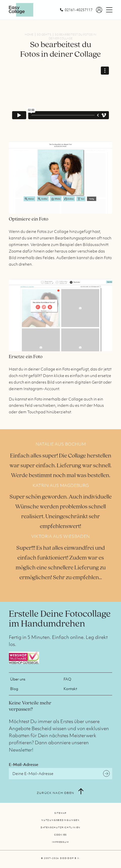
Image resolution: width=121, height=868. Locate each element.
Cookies (60, 835)
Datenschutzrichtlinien (60, 827)
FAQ (67, 679)
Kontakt (70, 689)
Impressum (60, 842)
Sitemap (60, 813)
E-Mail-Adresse (24, 764)
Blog (14, 689)
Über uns (18, 679)
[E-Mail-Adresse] (60, 774)
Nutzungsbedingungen (60, 820)
